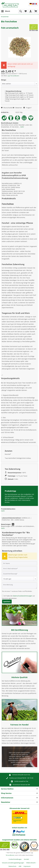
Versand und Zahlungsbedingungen (13, 863)
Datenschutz (12, 866)
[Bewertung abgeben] (19, 579)
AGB (20, 866)
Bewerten (18, 108)
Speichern (7, 601)
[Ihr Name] (19, 563)
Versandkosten (10, 855)
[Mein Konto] (31, 11)
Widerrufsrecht (31, 863)
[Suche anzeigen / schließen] (20, 11)
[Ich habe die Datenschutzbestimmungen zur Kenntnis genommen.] (3, 596)
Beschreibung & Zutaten (10, 123)
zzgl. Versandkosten (13, 76)
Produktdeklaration (8, 509)
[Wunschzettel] (25, 11)
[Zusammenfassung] (19, 574)
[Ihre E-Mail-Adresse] (19, 568)
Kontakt (26, 859)
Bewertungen (6, 524)
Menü (6, 11)
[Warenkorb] (36, 11)
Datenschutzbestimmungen (23, 596)
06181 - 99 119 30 (28, 778)
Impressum (27, 866)
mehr (22, 127)
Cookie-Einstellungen (15, 859)
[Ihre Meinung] (19, 586)
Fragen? (27, 108)
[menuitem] (6, 11)
